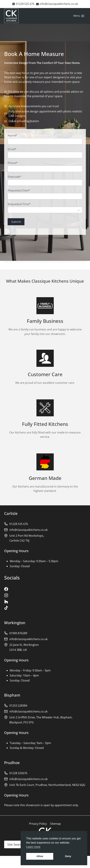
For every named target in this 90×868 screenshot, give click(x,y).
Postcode (14, 177)
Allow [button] (40, 856)
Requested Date (19, 190)
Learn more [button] (33, 847)
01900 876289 (18, 633)
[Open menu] (79, 16)
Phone (12, 163)
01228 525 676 (19, 524)
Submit (16, 222)
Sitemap (55, 824)
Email (12, 149)
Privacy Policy (38, 824)
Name (12, 136)
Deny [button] (68, 856)
